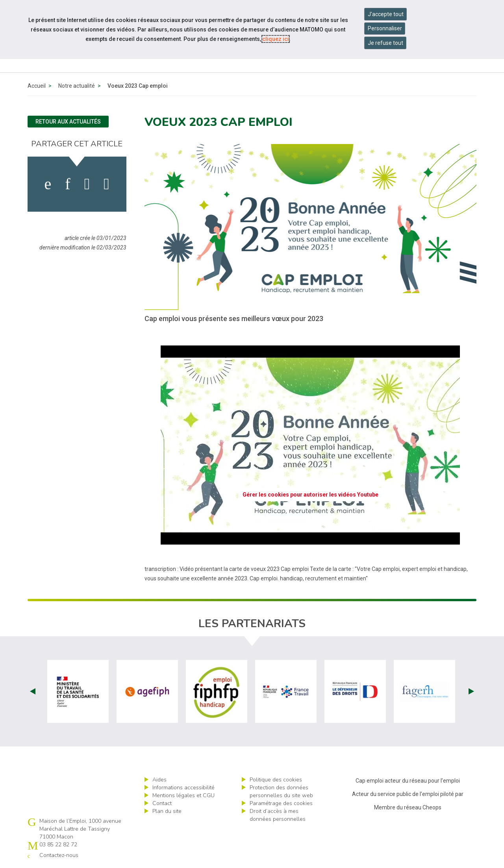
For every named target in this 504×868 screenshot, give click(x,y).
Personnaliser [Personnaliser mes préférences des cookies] (385, 28)
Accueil (37, 86)
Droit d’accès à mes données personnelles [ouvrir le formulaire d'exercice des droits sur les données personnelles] (278, 815)
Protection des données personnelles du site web (281, 791)
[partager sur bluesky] (107, 184)
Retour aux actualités (68, 122)
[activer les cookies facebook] (48, 184)
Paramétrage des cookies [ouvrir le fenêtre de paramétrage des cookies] (281, 803)
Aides (159, 780)
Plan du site (167, 811)
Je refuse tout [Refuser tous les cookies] (385, 43)
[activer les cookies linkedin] (68, 184)
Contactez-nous (59, 855)
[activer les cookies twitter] (87, 184)
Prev (33, 691)
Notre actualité (77, 86)
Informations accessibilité (183, 788)
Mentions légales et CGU (183, 795)
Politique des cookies (276, 780)
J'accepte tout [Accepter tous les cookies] (386, 14)
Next (471, 691)
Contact (162, 803)
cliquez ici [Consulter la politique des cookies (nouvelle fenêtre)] (276, 39)
